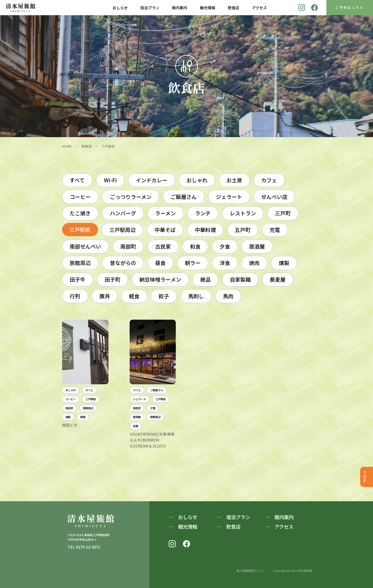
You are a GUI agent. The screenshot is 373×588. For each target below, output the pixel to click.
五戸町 (243, 230)
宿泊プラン (150, 8)
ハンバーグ (123, 213)
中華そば (165, 230)
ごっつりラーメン (131, 197)
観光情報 (208, 8)
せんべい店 (274, 197)
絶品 (206, 279)
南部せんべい (85, 246)
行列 (75, 296)
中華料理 (205, 230)
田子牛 (78, 279)
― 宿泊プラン (233, 517)
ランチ (203, 213)
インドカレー (152, 180)
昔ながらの (123, 263)
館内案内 (180, 8)
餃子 (164, 296)
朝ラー (193, 263)
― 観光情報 (183, 526)
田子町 (113, 279)
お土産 (234, 180)
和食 (195, 246)
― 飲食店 (229, 526)
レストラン (243, 213)
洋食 (225, 263)
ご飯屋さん (184, 197)
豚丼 (105, 296)
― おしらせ (183, 517)
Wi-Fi (110, 180)
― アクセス (279, 526)
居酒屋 (257, 246)
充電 (275, 230)
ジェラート (229, 197)
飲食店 (234, 8)
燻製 (284, 263)
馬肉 (228, 296)
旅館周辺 (80, 263)
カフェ (269, 180)
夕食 (225, 246)
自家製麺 (240, 279)
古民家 (163, 246)
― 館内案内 (279, 517)
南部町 (128, 246)
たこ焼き (80, 213)
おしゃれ (197, 180)
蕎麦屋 (278, 279)
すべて (77, 180)
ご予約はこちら (350, 7)
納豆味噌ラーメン (160, 279)
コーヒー (80, 197)
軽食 (134, 296)
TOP (365, 477)
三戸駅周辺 (123, 230)
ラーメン (165, 213)
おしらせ (120, 8)
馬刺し (196, 296)
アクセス (259, 8)
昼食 (160, 263)
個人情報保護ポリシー (250, 571)
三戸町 (283, 213)
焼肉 (254, 263)
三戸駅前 (80, 229)
